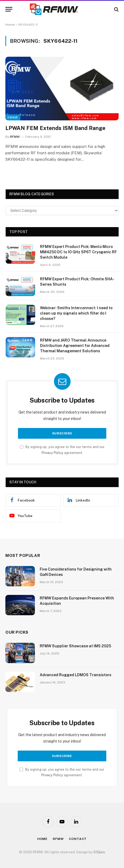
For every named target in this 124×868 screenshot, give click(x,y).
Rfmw (58, 839)
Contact (78, 839)
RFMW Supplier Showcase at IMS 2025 (75, 646)
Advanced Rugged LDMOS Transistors (76, 675)
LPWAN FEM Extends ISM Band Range (55, 128)
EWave (13, 117)
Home (10, 25)
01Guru (99, 852)
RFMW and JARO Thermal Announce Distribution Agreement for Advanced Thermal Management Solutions (75, 346)
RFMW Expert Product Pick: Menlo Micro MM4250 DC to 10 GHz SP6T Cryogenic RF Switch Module (78, 252)
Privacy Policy (52, 453)
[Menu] (9, 9)
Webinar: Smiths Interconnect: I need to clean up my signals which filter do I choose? (76, 313)
